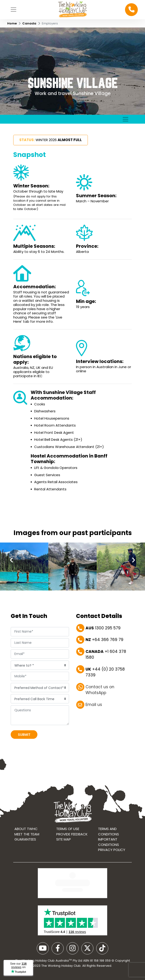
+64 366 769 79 (104, 642)
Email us (94, 706)
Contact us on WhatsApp (100, 694)
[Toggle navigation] (13, 10)
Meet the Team (27, 844)
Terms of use (68, 839)
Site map (64, 849)
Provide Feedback (72, 844)
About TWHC (26, 839)
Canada (29, 23)
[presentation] (12, 576)
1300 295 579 (103, 630)
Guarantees (25, 849)
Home (12, 23)
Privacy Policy (112, 860)
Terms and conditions (109, 842)
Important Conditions (109, 852)
